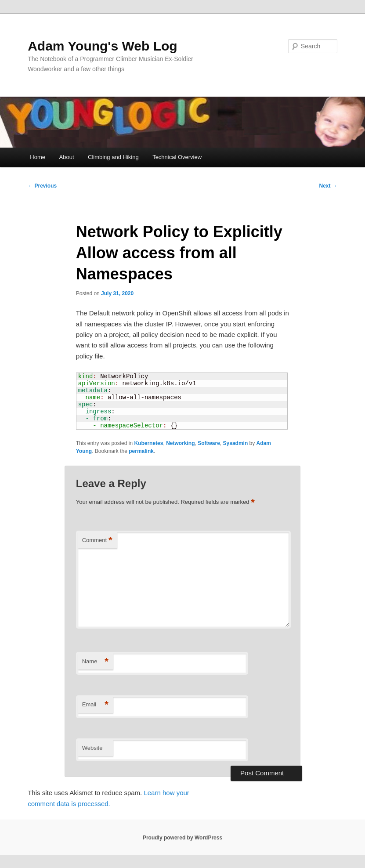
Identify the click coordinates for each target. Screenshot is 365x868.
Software (209, 443)
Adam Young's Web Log (102, 46)
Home (38, 157)
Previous (42, 186)
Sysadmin (236, 443)
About (67, 157)
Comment (97, 541)
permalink (141, 451)
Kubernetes (148, 443)
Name (95, 662)
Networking (180, 443)
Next (328, 186)
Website (92, 748)
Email (95, 705)
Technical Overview (177, 157)
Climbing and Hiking (113, 157)
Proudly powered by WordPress (182, 838)
